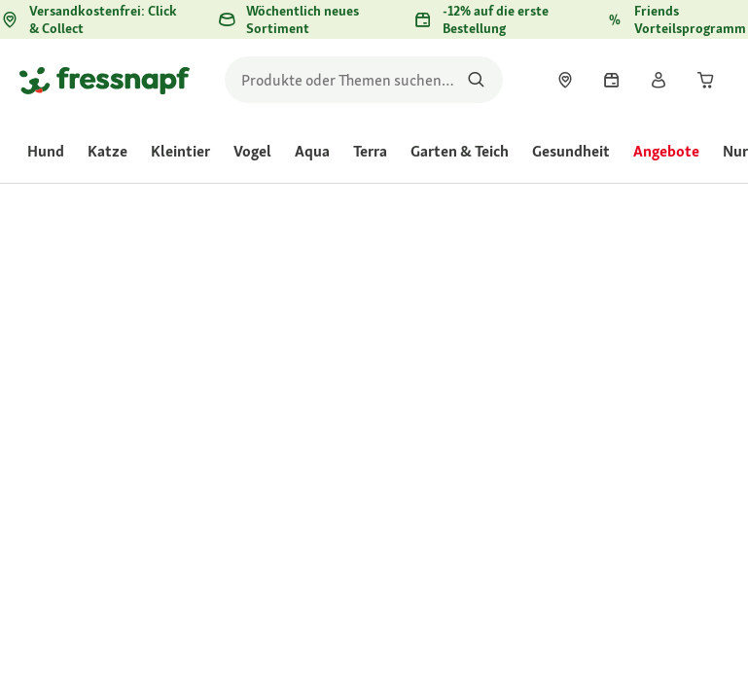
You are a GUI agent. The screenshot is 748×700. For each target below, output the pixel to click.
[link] (565, 80)
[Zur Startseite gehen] (105, 80)
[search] (364, 80)
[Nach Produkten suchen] (476, 80)
